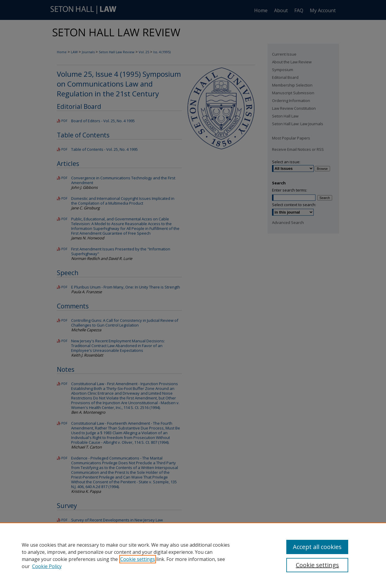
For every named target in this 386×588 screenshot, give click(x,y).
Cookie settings (138, 559)
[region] (193, 555)
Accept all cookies (317, 547)
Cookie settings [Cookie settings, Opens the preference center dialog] (317, 565)
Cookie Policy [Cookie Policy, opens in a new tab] (47, 566)
